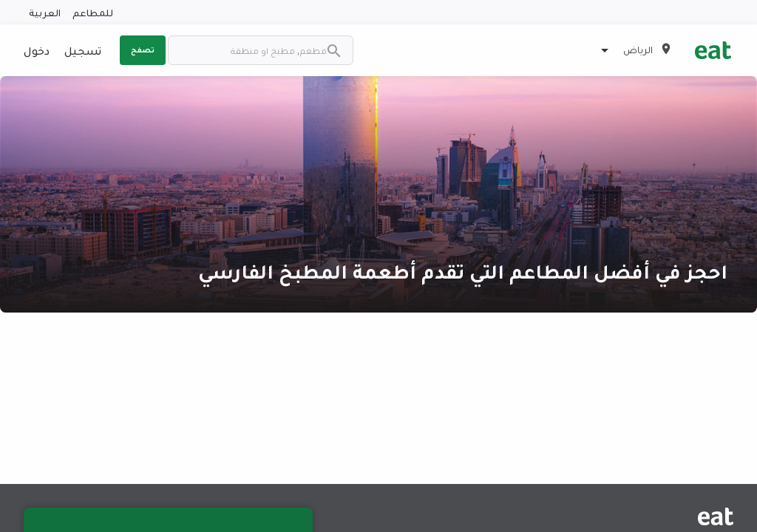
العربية (45, 12)
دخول (37, 50)
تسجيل (83, 50)
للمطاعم (93, 12)
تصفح (143, 50)
